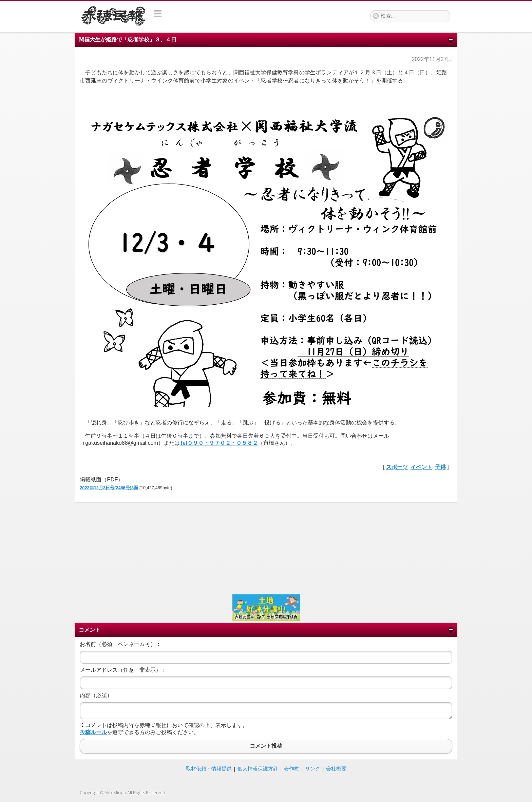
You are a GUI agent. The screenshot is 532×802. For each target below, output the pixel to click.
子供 (440, 467)
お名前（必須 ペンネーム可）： (120, 644)
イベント (421, 467)
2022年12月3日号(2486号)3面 (109, 488)
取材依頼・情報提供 (209, 768)
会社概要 (336, 768)
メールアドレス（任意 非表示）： (123, 670)
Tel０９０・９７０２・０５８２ (219, 443)
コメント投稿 (266, 746)
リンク (313, 768)
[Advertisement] (266, 548)
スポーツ (397, 467)
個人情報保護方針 (258, 768)
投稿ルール (93, 732)
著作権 (292, 768)
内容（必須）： (99, 695)
